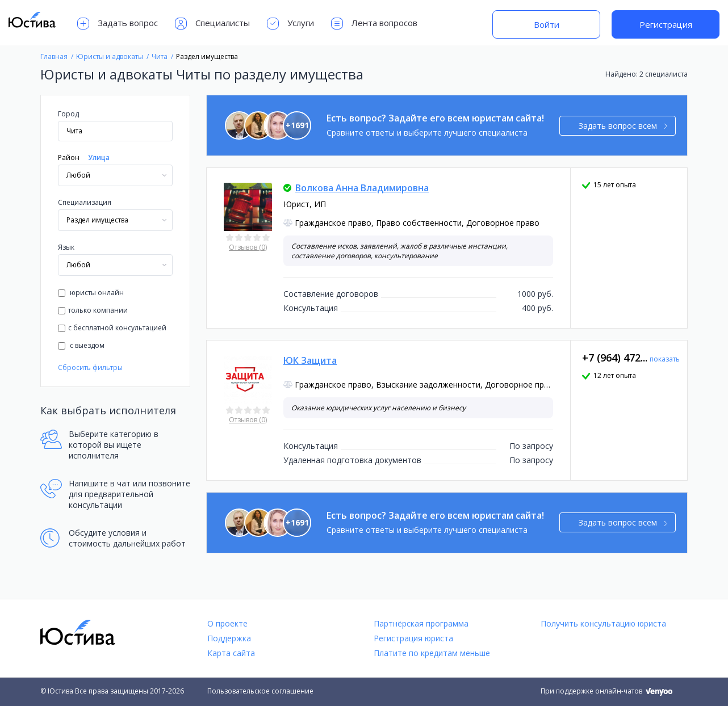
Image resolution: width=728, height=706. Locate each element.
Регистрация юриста (413, 638)
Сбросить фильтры (90, 367)
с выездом (81, 345)
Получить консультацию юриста (603, 623)
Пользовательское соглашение (260, 691)
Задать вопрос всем (623, 126)
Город (68, 114)
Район (69, 157)
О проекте (227, 623)
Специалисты (212, 24)
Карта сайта (231, 653)
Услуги (290, 24)
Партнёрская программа (421, 623)
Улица (99, 157)
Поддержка (229, 638)
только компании (93, 310)
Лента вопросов (374, 24)
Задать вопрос (118, 24)
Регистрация (666, 24)
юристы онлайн (91, 293)
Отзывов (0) (248, 247)
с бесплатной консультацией (112, 328)
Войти (547, 24)
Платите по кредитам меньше (432, 653)
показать (665, 359)
